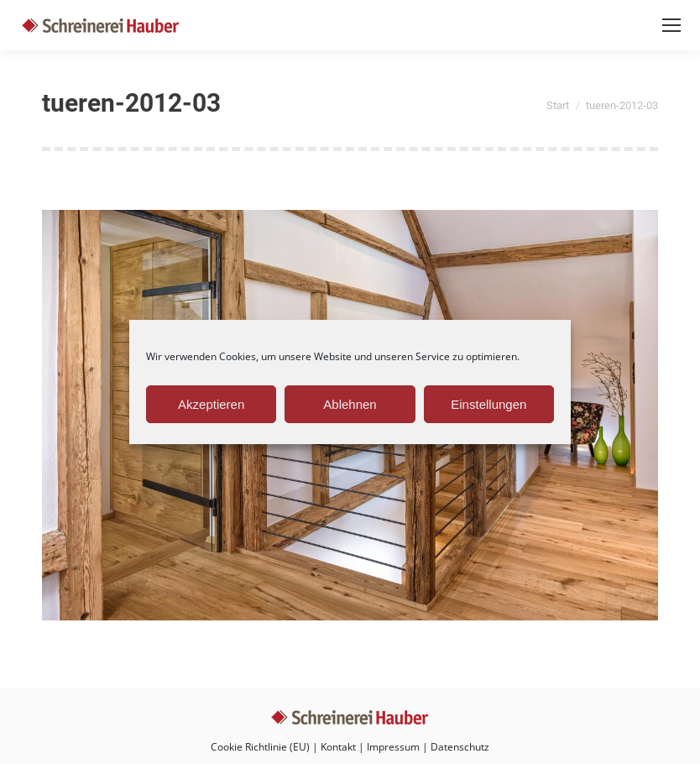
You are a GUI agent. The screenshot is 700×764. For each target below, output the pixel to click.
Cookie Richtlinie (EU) (260, 747)
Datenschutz (460, 747)
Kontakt (338, 747)
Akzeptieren (211, 404)
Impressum (393, 747)
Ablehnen (350, 404)
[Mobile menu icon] (671, 25)
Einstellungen (488, 404)
